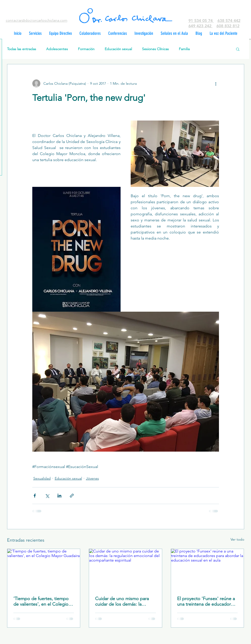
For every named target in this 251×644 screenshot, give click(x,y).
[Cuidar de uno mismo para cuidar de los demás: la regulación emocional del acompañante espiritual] (125, 569)
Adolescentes (57, 49)
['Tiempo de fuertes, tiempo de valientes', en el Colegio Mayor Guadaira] (44, 569)
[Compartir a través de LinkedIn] (59, 496)
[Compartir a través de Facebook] (35, 496)
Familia (184, 49)
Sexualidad (42, 478)
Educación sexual (118, 49)
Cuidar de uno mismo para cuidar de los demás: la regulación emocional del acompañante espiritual (122, 601)
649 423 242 (201, 26)
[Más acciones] (216, 83)
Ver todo (237, 539)
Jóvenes (92, 478)
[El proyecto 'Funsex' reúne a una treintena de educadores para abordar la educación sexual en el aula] (207, 569)
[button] (238, 49)
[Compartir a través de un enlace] (72, 496)
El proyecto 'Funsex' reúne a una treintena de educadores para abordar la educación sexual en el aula (206, 601)
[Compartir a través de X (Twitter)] (47, 496)
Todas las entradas (22, 49)
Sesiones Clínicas (155, 49)
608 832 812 (228, 26)
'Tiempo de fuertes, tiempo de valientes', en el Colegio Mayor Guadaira (41, 601)
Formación (86, 49)
